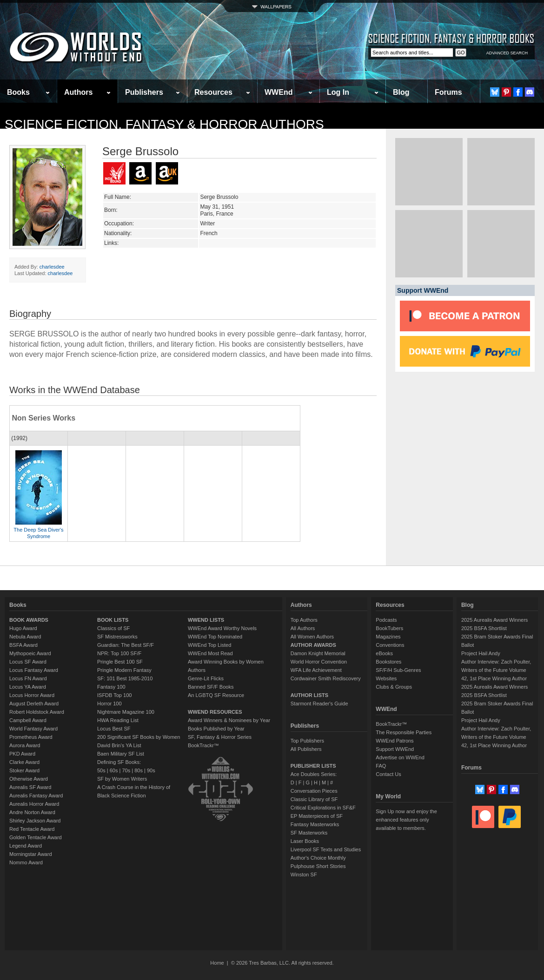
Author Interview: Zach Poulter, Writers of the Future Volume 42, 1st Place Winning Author (496, 670)
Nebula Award (25, 637)
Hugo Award (23, 628)
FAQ (381, 766)
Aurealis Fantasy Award (36, 796)
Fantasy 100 (111, 687)
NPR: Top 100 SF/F (119, 653)
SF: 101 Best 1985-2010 (125, 678)
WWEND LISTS (206, 620)
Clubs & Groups (394, 687)
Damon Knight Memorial (318, 653)
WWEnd (279, 92)
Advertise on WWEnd (400, 757)
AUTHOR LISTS (309, 695)
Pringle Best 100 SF (120, 662)
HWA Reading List (118, 720)
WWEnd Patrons (395, 741)
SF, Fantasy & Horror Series (220, 737)
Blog (401, 92)
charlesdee (52, 267)
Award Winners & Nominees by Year (229, 720)
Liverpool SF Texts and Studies (326, 849)
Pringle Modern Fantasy (124, 670)
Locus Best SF (114, 729)
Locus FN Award (28, 678)
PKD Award (22, 754)
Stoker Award (24, 770)
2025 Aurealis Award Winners (495, 620)
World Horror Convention (319, 662)
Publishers (144, 92)
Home (217, 963)
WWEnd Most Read (210, 653)
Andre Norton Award (32, 812)
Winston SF (304, 875)
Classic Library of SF (314, 799)
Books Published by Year (216, 729)
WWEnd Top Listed (209, 645)
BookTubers (389, 628)
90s (151, 770)
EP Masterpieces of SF (317, 816)
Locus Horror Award (32, 695)
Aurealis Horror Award (34, 804)
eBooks (384, 653)
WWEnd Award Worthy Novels (222, 628)
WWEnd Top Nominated (215, 637)
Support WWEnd (395, 749)
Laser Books (305, 841)
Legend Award (26, 846)
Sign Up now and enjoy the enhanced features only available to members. (406, 820)
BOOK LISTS (113, 620)
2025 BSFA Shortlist (484, 628)
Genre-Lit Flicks (206, 678)
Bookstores (388, 662)
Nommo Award (26, 862)
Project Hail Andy (481, 653)
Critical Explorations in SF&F (323, 808)
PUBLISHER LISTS (313, 766)
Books (18, 92)
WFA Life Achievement (316, 670)
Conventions (390, 645)
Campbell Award (28, 720)
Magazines (388, 637)
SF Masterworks (309, 833)
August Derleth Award (34, 704)
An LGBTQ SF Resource (216, 695)
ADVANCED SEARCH (507, 53)
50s (101, 770)
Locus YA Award (28, 687)
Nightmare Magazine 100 (126, 712)
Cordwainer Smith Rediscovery (326, 678)
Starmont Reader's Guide (319, 704)
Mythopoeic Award (30, 653)
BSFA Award (23, 645)
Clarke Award (24, 762)
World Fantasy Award (33, 729)
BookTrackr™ (203, 745)
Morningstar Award (31, 854)
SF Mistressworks (117, 637)
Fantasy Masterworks (315, 824)
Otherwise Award (29, 779)
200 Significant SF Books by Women (139, 737)
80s (139, 770)
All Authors (303, 628)
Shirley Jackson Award (35, 821)
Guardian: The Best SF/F (126, 645)
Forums (448, 92)
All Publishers (306, 749)
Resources (213, 92)
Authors (78, 92)
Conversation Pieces (314, 791)
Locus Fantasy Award (34, 670)
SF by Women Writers (122, 779)
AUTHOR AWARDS (313, 645)
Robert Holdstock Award (37, 712)
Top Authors (304, 620)
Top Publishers (307, 741)
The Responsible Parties (404, 732)
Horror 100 (109, 704)
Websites (386, 678)
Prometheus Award (31, 737)
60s (114, 770)
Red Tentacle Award (32, 829)
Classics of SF (113, 628)
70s (126, 770)
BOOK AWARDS (29, 620)
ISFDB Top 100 (114, 695)
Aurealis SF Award (30, 787)
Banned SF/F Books (211, 687)
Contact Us (388, 774)
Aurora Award (25, 745)
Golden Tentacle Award (36, 837)
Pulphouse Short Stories (318, 866)
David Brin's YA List (119, 745)
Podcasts (386, 620)
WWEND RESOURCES (215, 712)
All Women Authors (312, 637)
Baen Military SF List (121, 754)
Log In (338, 92)
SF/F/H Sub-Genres (398, 670)
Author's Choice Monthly (318, 858)
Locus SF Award (28, 662)
